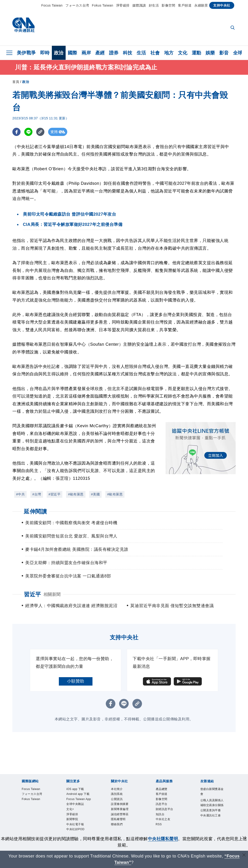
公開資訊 (119, 801)
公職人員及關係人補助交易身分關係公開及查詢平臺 (212, 811)
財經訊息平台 (167, 813)
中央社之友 (165, 825)
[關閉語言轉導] (244, 856)
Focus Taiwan (52, 5)
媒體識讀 (139, 5)
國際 (73, 53)
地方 (169, 53)
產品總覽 (163, 790)
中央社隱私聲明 (163, 839)
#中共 (20, 494)
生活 (141, 53)
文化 (183, 53)
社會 (155, 53)
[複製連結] (40, 132)
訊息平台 (163, 807)
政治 (59, 53)
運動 (197, 53)
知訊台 (162, 819)
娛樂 (210, 53)
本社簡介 (119, 790)
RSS (160, 831)
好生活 (154, 5)
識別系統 (119, 795)
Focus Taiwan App (78, 810)
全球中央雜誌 (78, 819)
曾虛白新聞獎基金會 (212, 793)
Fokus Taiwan (103, 5)
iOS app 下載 (78, 790)
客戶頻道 (185, 5)
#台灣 (37, 494)
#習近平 (55, 494)
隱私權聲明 (121, 825)
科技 (128, 53)
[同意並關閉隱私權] (244, 838)
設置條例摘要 (122, 807)
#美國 (95, 494)
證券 (114, 53)
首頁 (16, 82)
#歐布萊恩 (76, 494)
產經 (100, 53)
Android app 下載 (79, 798)
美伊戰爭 (26, 53)
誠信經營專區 (122, 819)
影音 (224, 53)
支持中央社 (222, 5)
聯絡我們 (119, 831)
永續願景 (201, 5)
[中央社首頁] (23, 26)
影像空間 (168, 5)
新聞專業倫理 (122, 813)
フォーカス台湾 (77, 5)
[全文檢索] (233, 28)
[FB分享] (16, 132)
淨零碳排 (123, 5)
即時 (45, 53)
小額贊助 (76, 681)
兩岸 (86, 53)
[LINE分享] (28, 132)
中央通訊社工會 (212, 828)
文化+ (71, 825)
